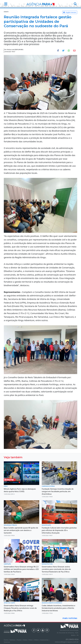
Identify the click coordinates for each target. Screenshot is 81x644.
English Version (70, 12)
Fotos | (31, 640)
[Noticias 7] (42, 446)
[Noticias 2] (27, 446)
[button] (5, 4)
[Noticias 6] (39, 446)
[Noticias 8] (46, 446)
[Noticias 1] (23, 446)
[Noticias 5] (35, 446)
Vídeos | (37, 640)
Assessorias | (45, 640)
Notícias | (13, 640)
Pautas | (20, 640)
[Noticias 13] (58, 446)
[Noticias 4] (31, 446)
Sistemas (7, 642)
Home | (7, 640)
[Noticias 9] (50, 446)
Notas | (26, 640)
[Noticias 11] (54, 446)
